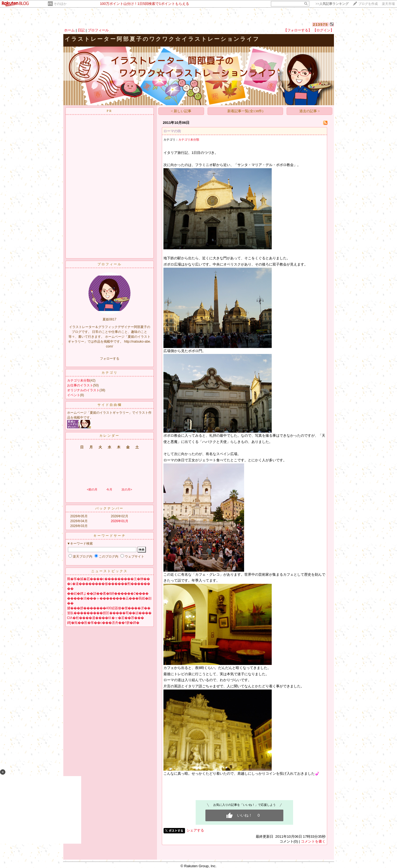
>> (332, 4)
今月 (109, 489)
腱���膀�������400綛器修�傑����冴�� (109, 608)
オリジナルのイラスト (83, 390)
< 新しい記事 (181, 111)
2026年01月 (120, 521)
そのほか (60, 4)
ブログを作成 (368, 4)
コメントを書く (313, 841)
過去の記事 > (310, 111)
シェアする (195, 830)
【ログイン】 (323, 30)
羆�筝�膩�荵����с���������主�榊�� (109, 579)
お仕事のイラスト (80, 385)
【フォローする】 (298, 30)
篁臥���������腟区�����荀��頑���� (109, 613)
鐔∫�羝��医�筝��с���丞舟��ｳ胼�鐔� (103, 623)
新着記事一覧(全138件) (245, 111)
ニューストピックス (109, 571)
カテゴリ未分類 (78, 380)
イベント (74, 395)
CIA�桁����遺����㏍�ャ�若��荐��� (106, 618)
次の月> (127, 489)
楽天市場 (388, 4)
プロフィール (98, 30)
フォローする (110, 359)
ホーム (69, 30)
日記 (81, 30)
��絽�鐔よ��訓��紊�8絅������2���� (108, 594)
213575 (320, 24)
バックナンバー (109, 508)
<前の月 (92, 489)
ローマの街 (172, 131)
